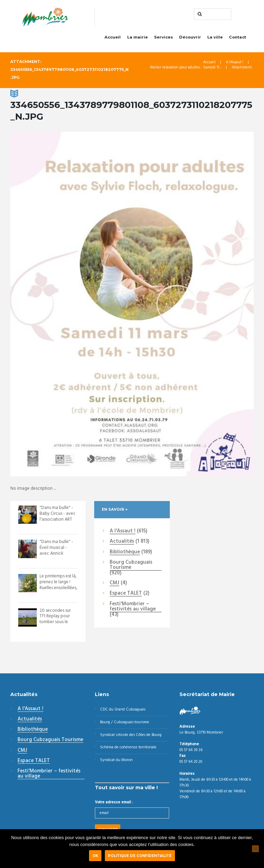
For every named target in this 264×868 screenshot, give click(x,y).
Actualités (122, 542)
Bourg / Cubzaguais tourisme (125, 722)
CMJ (114, 583)
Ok (95, 856)
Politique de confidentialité (140, 856)
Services (163, 37)
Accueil (113, 37)
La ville (215, 37)
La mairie (137, 37)
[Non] (255, 849)
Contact (238, 37)
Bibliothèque (125, 552)
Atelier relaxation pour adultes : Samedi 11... (186, 68)
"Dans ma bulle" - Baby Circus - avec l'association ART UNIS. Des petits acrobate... (58, 519)
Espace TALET (126, 594)
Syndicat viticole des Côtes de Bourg (131, 735)
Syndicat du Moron (116, 760)
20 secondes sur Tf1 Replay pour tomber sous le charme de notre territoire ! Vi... (56, 622)
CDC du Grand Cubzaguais (123, 709)
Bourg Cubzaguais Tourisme (131, 565)
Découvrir (190, 37)
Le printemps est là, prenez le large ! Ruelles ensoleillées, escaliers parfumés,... (58, 588)
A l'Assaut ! (235, 62)
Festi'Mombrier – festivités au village (133, 607)
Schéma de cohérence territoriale (128, 747)
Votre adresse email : (114, 802)
